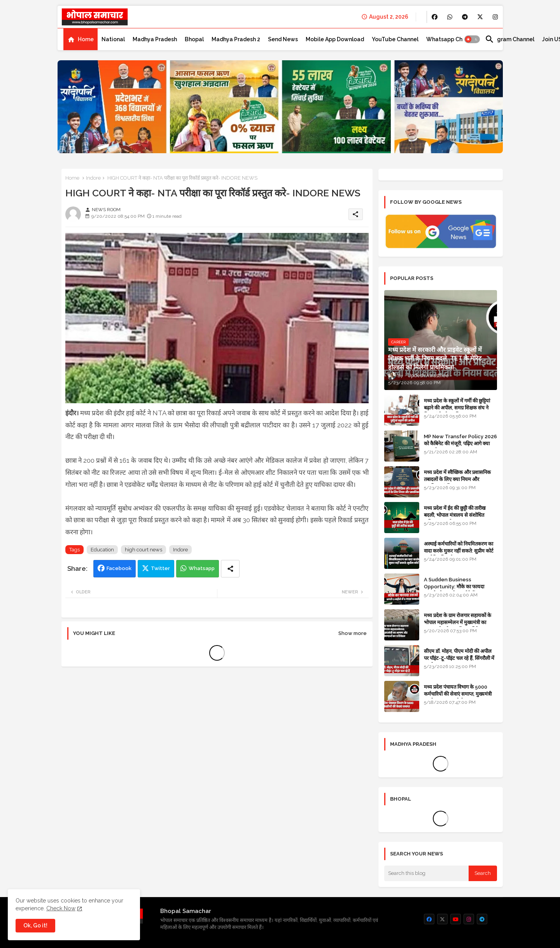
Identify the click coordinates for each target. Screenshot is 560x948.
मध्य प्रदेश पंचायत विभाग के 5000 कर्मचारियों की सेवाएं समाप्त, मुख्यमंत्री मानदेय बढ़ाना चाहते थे (458, 694)
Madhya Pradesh (155, 39)
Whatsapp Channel (452, 39)
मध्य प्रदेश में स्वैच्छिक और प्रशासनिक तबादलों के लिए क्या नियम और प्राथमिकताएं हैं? (457, 479)
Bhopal (194, 39)
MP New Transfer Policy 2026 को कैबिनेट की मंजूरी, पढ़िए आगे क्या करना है (460, 443)
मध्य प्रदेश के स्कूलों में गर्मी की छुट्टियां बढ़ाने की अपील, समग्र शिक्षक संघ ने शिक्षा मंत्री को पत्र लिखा (457, 408)
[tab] (80, 39)
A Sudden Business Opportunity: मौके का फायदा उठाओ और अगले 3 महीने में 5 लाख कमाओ (457, 590)
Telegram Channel (510, 39)
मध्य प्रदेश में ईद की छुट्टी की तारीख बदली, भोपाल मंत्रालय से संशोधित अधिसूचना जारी (455, 515)
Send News (283, 39)
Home (86, 39)
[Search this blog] (427, 873)
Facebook (119, 568)
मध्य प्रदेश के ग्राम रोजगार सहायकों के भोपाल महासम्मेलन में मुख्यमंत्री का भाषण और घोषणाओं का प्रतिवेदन (458, 622)
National (113, 39)
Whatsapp (202, 568)
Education (102, 550)
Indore (93, 178)
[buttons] (435, 17)
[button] (472, 39)
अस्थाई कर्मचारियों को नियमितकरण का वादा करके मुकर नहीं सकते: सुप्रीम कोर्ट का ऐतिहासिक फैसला (459, 551)
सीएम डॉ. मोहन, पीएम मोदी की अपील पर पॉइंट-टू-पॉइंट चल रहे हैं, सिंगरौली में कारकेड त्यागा (459, 658)
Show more (353, 633)
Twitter (160, 568)
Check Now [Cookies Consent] (61, 908)
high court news (143, 550)
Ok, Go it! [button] (35, 925)
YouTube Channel (395, 39)
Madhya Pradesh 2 (236, 39)
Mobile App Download (335, 39)
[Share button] (230, 569)
